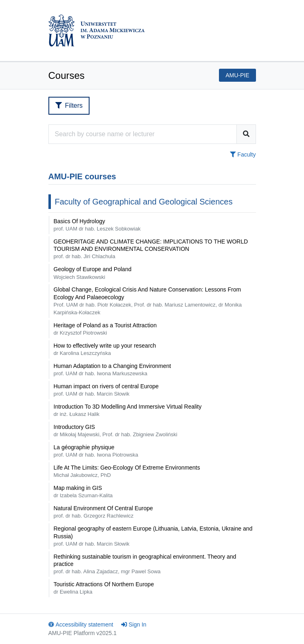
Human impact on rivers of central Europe (106, 390)
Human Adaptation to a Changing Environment (113, 370)
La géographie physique (96, 451)
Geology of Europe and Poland (93, 273)
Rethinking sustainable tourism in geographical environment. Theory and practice (145, 564)
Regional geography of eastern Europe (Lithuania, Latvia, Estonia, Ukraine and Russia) (153, 536)
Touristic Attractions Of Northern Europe (104, 588)
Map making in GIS (83, 492)
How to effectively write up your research (105, 349)
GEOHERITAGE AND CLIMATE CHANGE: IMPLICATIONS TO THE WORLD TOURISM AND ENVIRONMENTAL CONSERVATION (151, 249)
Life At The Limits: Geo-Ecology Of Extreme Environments (127, 471)
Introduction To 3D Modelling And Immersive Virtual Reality (128, 410)
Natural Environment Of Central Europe (103, 512)
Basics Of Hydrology (97, 225)
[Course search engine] (143, 134)
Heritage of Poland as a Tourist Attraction (105, 329)
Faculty (243, 154)
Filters (69, 106)
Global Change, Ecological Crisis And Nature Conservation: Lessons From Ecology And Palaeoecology (148, 301)
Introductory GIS (116, 431)
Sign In (134, 624)
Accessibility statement (81, 624)
